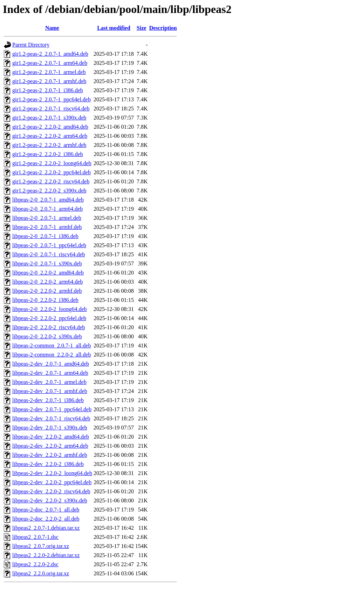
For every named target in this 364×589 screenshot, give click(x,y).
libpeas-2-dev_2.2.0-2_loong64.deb (52, 473)
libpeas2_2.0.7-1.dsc (35, 537)
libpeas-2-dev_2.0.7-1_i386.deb (48, 400)
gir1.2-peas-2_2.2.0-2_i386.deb (48, 154)
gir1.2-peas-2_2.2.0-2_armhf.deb (49, 145)
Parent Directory (31, 45)
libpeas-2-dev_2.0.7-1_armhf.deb (50, 391)
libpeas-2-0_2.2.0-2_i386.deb (45, 300)
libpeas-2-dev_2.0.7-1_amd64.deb (51, 364)
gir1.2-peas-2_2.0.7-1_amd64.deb (50, 54)
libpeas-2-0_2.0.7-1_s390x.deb (47, 263)
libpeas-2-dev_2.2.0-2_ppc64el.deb (52, 482)
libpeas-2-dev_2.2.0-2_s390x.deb (50, 500)
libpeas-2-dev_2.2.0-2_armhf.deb (50, 455)
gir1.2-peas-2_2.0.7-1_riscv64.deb (51, 109)
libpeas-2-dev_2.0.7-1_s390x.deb (50, 428)
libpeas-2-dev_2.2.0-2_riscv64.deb (51, 491)
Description (163, 28)
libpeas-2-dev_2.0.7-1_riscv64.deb (51, 418)
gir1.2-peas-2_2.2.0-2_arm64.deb (50, 136)
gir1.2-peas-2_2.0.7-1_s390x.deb (49, 118)
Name (52, 28)
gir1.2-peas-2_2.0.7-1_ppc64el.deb (51, 99)
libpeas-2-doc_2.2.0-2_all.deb (46, 519)
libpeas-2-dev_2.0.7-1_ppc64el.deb (52, 409)
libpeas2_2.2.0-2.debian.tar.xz (46, 555)
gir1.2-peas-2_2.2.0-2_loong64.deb (52, 163)
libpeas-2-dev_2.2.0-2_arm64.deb (50, 446)
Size (142, 28)
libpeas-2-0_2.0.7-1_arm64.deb (47, 209)
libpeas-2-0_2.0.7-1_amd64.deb (48, 200)
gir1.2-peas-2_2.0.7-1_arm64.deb (50, 63)
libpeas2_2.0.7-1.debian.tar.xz (46, 528)
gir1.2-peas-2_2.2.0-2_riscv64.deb (51, 181)
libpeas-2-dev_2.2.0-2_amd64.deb (51, 437)
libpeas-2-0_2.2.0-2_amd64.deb (48, 273)
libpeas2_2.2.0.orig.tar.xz (41, 573)
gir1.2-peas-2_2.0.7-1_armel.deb (49, 72)
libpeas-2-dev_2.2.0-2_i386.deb (48, 464)
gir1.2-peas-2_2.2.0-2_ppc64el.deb (51, 172)
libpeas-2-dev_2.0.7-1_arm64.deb (50, 373)
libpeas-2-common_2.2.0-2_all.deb (51, 355)
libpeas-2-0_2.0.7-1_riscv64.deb (49, 254)
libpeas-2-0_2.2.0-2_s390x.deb (47, 336)
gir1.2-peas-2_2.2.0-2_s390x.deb (49, 191)
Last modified (114, 28)
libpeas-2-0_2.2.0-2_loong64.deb (50, 309)
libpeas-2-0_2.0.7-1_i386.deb (45, 236)
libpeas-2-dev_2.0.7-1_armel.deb (49, 382)
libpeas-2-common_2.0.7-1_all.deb (51, 346)
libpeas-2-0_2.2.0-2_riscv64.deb (49, 327)
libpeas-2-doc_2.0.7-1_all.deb (46, 510)
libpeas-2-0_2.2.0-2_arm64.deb (47, 282)
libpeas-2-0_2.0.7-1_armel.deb (47, 218)
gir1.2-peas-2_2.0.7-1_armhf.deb (49, 81)
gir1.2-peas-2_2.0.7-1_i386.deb (48, 90)
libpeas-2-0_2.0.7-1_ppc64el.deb (49, 245)
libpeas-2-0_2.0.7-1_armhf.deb (47, 227)
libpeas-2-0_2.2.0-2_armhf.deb (47, 291)
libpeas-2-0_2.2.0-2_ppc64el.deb (49, 318)
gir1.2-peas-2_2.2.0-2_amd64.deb (50, 127)
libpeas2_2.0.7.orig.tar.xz (41, 546)
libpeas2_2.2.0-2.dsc (35, 564)
